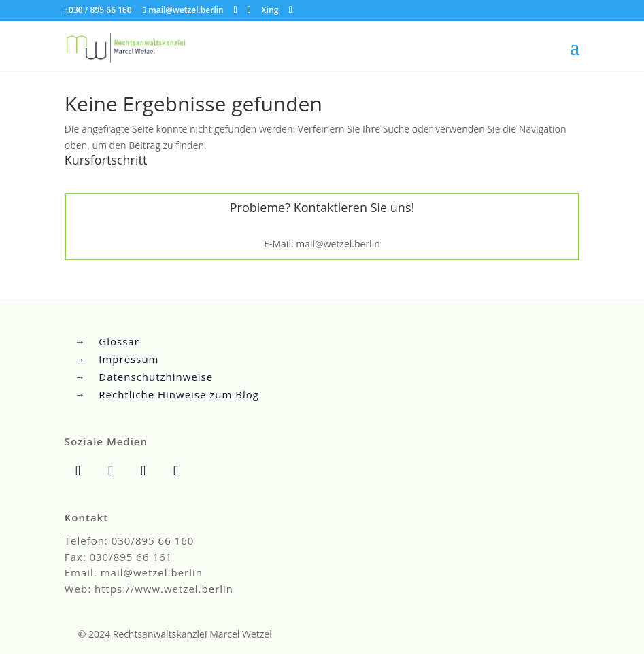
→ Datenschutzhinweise (144, 377)
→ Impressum (117, 359)
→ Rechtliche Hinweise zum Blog (167, 394)
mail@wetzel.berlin (338, 244)
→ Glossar (107, 341)
